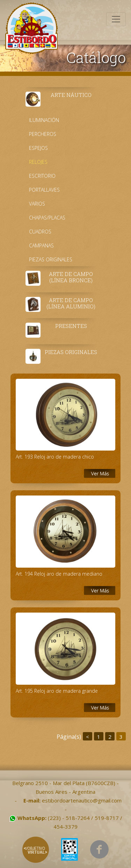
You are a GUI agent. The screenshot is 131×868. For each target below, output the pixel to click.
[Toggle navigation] (116, 19)
